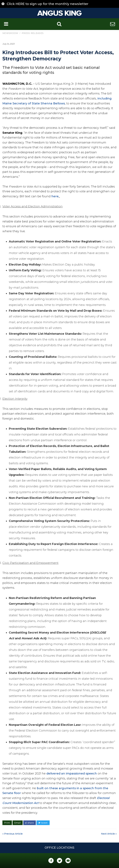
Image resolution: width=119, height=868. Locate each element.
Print (7, 823)
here (55, 196)
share (30, 823)
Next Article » (109, 834)
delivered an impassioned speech (72, 774)
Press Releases (33, 33)
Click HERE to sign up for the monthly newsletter (48, 4)
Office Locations (59, 848)
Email (18, 823)
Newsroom (10, 33)
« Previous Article (13, 834)
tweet (43, 823)
